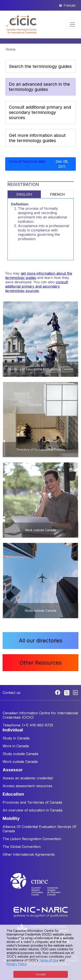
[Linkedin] (75, 692)
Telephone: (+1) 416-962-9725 (28, 725)
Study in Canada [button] (16, 738)
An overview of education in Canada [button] (32, 810)
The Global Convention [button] (22, 847)
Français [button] (70, 5)
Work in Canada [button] (16, 746)
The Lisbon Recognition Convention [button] (32, 839)
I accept (40, 974)
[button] (21, 25)
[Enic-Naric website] (41, 912)
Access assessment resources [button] (27, 786)
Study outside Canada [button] (20, 754)
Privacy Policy (16, 964)
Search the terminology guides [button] (40, 66)
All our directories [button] (41, 641)
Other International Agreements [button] (29, 854)
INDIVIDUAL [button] (13, 730)
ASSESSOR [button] (13, 770)
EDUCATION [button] (13, 794)
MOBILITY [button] (11, 818)
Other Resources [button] (41, 663)
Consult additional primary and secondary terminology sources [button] (40, 112)
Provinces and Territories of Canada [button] (32, 802)
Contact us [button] (11, 693)
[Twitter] (67, 692)
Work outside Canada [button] (20, 762)
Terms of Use (49, 960)
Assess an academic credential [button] (28, 778)
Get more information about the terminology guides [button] (37, 138)
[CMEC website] (41, 888)
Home (11, 49)
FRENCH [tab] (57, 194)
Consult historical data (27, 161)
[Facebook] (58, 692)
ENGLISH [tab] (24, 194)
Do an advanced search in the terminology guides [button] (39, 87)
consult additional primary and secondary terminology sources (37, 286)
